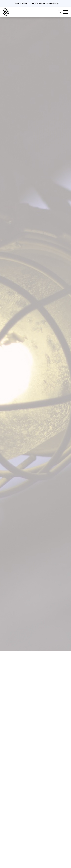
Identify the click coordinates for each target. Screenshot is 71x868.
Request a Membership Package (45, 4)
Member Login (21, 4)
